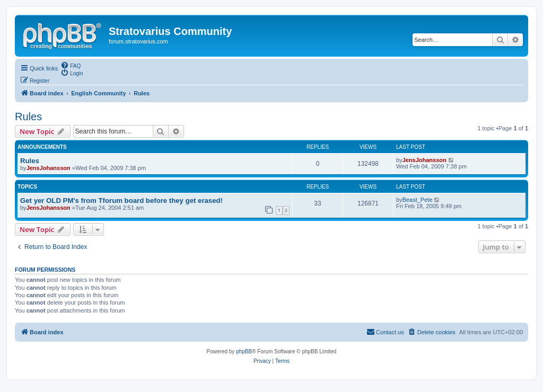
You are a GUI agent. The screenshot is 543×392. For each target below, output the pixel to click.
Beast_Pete (418, 200)
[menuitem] (71, 65)
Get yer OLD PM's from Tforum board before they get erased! (121, 201)
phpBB (244, 351)
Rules (28, 117)
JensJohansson (49, 168)
